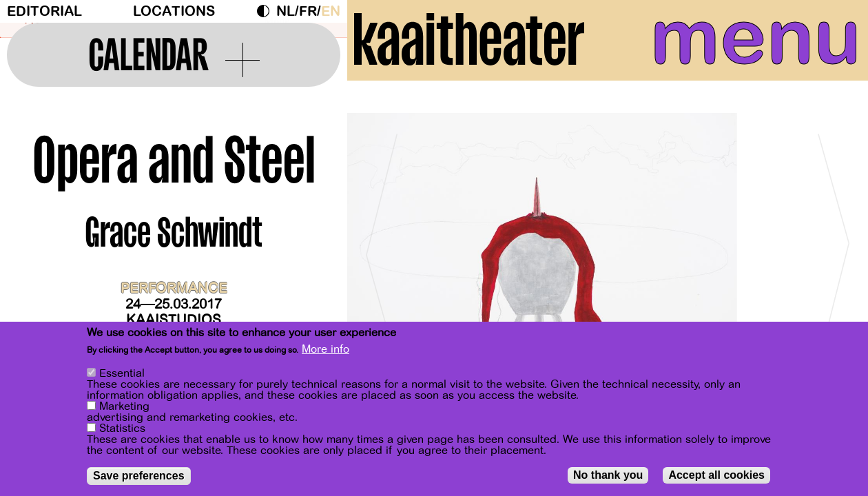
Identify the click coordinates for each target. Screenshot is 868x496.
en (331, 11)
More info (325, 349)
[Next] (834, 261)
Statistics (122, 428)
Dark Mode (267, 11)
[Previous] (382, 261)
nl (286, 11)
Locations (174, 11)
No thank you (608, 475)
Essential (122, 373)
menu (747, 41)
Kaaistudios (174, 320)
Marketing (124, 406)
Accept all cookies (716, 475)
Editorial (44, 11)
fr (308, 11)
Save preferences (139, 476)
